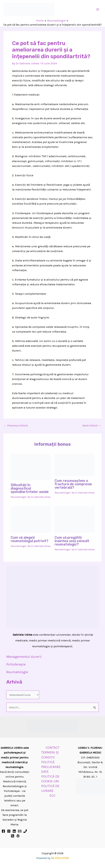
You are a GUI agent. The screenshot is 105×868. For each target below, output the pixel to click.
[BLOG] (18, 836)
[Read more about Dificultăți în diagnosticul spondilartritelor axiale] (31, 467)
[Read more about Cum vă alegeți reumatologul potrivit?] (31, 519)
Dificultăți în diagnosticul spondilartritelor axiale (30, 488)
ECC (52, 796)
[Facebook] (3, 831)
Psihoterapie (16, 664)
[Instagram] (9, 831)
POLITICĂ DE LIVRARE (50, 788)
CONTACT (52, 748)
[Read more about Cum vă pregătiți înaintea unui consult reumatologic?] (75, 519)
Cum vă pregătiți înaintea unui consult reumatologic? (72, 541)
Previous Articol (16, 425)
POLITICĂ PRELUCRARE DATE (51, 767)
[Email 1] (20, 831)
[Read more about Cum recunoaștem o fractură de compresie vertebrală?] (75, 465)
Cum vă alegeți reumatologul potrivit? (30, 539)
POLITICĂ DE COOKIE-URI (50, 779)
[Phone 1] (25, 831)
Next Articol (92, 425)
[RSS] (13, 836)
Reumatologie (18, 497)
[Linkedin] (14, 831)
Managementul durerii (24, 657)
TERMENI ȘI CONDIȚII (50, 755)
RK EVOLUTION (60, 858)
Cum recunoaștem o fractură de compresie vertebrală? (73, 484)
